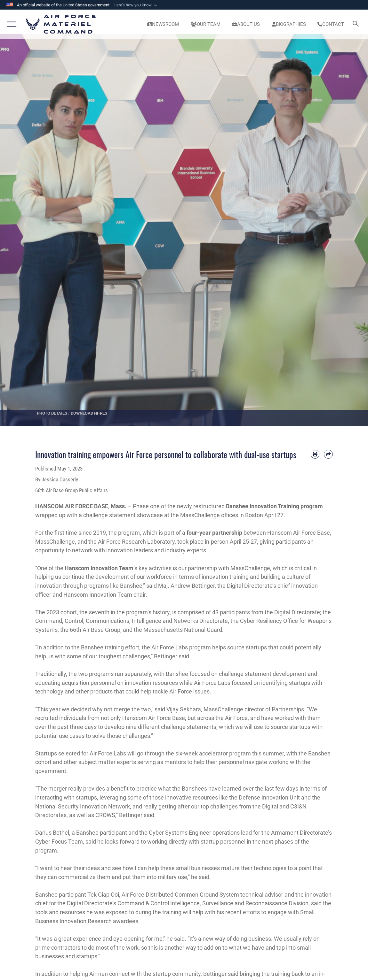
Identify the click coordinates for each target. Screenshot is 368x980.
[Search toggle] (357, 24)
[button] (136, 5)
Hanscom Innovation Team (99, 568)
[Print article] (315, 454)
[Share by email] (328, 454)
